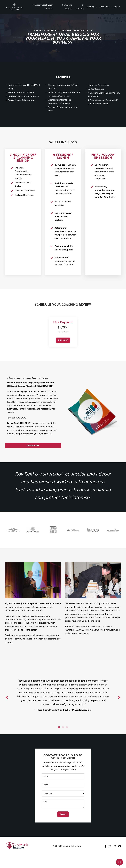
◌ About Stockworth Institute (43, 7)
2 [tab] (63, 737)
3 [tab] (67, 737)
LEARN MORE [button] (33, 452)
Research (106, 7)
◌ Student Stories (67, 7)
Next (119, 706)
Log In (117, 7)
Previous (7, 706)
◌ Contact (79, 7)
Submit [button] (63, 825)
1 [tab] (59, 737)
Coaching (92, 7)
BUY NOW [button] (63, 346)
